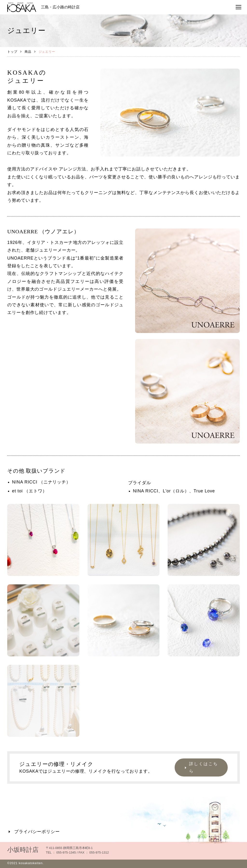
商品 (28, 52)
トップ (12, 52)
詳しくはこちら (201, 768)
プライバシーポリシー (34, 832)
